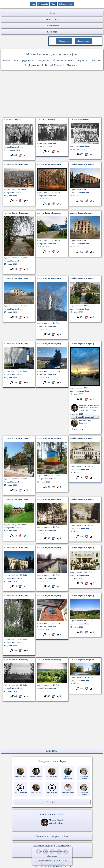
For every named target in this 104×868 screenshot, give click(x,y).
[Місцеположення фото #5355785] (20, 652)
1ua (33, 4)
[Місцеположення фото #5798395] (53, 335)
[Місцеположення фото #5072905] (20, 383)
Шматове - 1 (73, 65)
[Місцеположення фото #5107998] (86, 633)
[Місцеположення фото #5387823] (20, 156)
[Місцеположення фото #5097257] (53, 635)
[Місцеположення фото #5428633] (20, 202)
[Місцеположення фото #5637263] (20, 697)
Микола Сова (16, 147)
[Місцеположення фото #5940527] (53, 253)
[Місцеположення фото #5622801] (53, 205)
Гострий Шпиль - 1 (55, 65)
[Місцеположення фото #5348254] (53, 697)
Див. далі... (52, 856)
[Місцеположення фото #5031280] (20, 491)
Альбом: (13, 120)
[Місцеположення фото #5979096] (53, 152)
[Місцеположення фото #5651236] (53, 383)
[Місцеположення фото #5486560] (53, 539)
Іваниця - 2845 (10, 60)
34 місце (59, 823)
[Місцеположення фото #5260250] (86, 400)
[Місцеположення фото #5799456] (86, 690)
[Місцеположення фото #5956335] (86, 479)
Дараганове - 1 (36, 65)
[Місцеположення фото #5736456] (20, 587)
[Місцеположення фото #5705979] (86, 155)
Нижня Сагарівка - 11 (79, 60)
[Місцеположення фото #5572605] (86, 584)
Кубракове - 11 (59, 60)
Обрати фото (64, 41)
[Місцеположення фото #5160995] (20, 270)
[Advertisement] (52, 94)
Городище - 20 (27, 60)
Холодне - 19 (43, 60)
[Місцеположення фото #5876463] (86, 202)
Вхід (53, 4)
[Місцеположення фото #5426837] (53, 488)
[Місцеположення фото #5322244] (20, 318)
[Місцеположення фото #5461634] (86, 318)
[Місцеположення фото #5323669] (53, 587)
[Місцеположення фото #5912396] (86, 538)
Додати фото (83, 41)
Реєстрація (43, 4)
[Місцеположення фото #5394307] (86, 253)
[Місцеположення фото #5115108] (20, 537)
